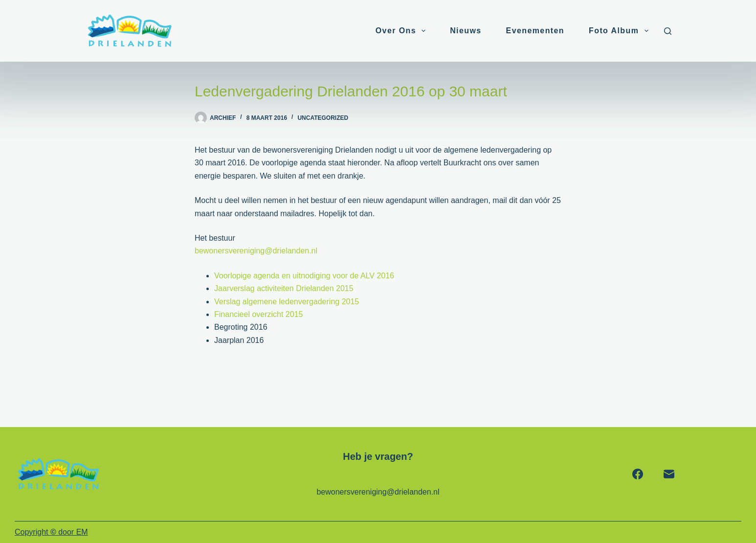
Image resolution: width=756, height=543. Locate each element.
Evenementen (535, 31)
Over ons (402, 31)
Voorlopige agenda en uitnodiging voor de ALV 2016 (304, 276)
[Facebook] (638, 474)
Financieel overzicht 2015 (258, 314)
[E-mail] (669, 474)
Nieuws (466, 31)
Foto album (620, 31)
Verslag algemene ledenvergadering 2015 (287, 302)
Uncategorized (323, 118)
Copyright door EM (51, 532)
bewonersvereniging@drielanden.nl (256, 251)
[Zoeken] (668, 31)
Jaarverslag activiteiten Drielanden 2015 (284, 288)
